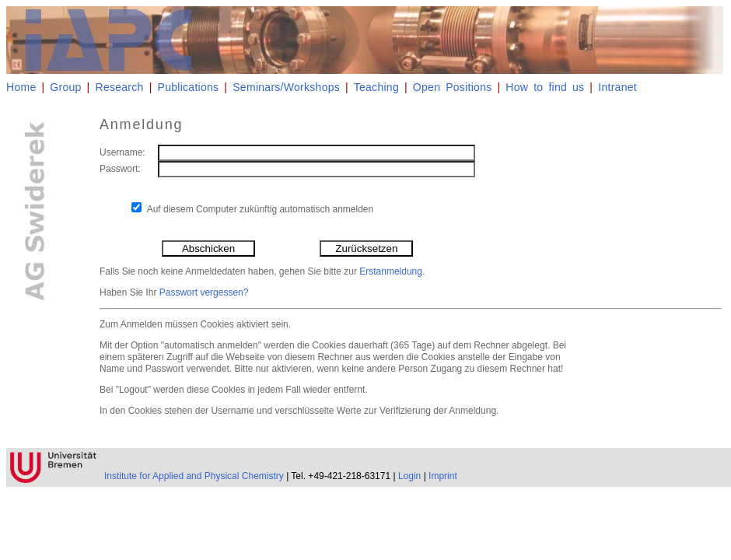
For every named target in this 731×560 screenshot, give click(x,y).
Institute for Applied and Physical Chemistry (194, 476)
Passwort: (120, 169)
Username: (122, 152)
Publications (189, 87)
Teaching (376, 87)
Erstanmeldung (391, 271)
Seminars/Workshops (286, 87)
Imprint (443, 476)
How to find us (545, 87)
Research (120, 87)
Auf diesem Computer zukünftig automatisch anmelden (261, 209)
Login (409, 476)
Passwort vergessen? (204, 292)
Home (21, 87)
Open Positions (453, 87)
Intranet (617, 87)
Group (65, 87)
